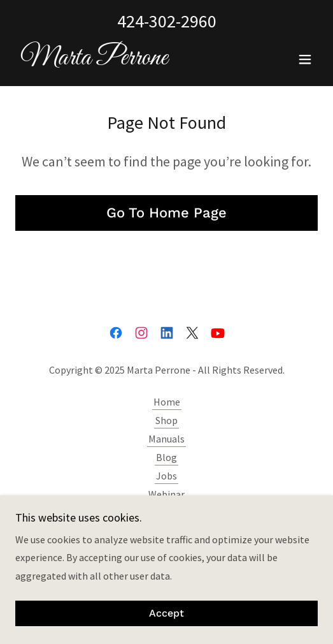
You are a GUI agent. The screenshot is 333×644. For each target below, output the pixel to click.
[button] (305, 59)
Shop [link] (166, 420)
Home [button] (167, 402)
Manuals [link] (166, 439)
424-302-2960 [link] (167, 21)
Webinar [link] (166, 494)
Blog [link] (166, 457)
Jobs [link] (166, 476)
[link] (91, 61)
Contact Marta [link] (167, 513)
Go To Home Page (166, 213)
